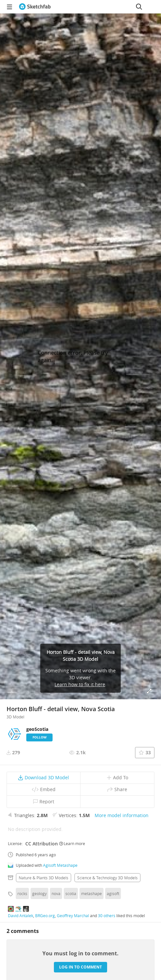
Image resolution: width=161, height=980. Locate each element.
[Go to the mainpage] (35, 7)
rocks (22, 893)
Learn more (72, 843)
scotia (71, 893)
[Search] (139, 7)
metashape (92, 893)
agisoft (113, 893)
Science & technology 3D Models (107, 878)
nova (56, 893)
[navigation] (10, 7)
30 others (107, 916)
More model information (122, 815)
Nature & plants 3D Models (44, 878)
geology (39, 893)
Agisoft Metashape (60, 865)
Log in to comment (80, 967)
